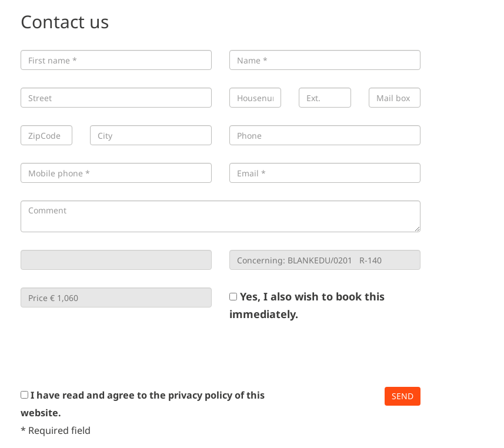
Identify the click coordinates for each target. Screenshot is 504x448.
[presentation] (110, 355)
